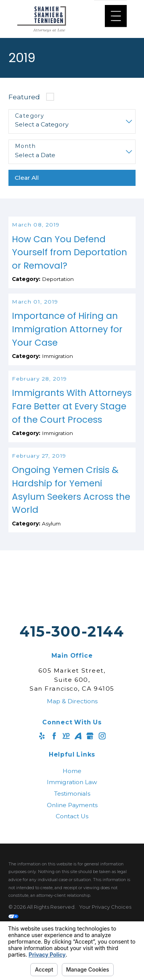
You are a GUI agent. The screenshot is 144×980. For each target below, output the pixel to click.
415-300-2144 (72, 667)
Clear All (27, 178)
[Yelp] (42, 771)
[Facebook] (54, 771)
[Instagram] (102, 771)
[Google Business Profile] (90, 771)
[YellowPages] (66, 771)
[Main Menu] (116, 16)
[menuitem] (72, 806)
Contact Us (72, 851)
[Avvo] (78, 771)
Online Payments (72, 840)
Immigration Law (72, 817)
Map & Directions (72, 736)
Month (25, 146)
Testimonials (72, 829)
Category (30, 116)
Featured (24, 97)
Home (72, 806)
